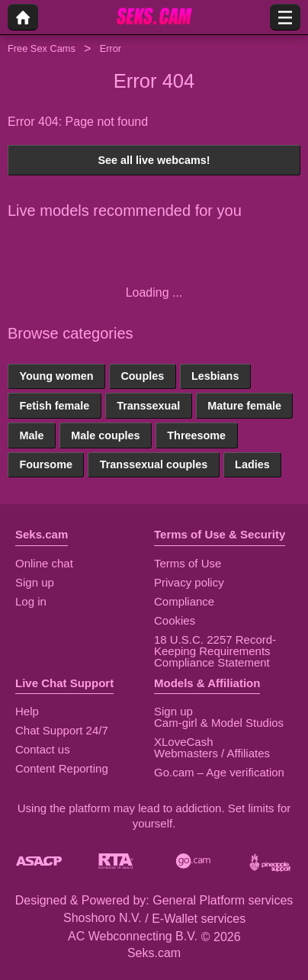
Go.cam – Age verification (219, 772)
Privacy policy (189, 582)
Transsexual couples (154, 464)
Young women (56, 376)
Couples (142, 376)
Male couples (105, 435)
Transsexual (148, 406)
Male (31, 435)
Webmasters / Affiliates (212, 753)
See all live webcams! (154, 160)
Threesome (196, 435)
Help (27, 711)
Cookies (175, 620)
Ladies (252, 464)
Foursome (46, 464)
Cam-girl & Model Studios (219, 723)
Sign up (35, 582)
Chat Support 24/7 (62, 730)
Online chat (44, 563)
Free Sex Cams (42, 48)
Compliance (184, 601)
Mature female (244, 406)
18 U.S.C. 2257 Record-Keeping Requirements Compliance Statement (215, 651)
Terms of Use (188, 563)
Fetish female (54, 406)
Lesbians (215, 376)
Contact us (43, 749)
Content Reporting (62, 768)
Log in (31, 601)
